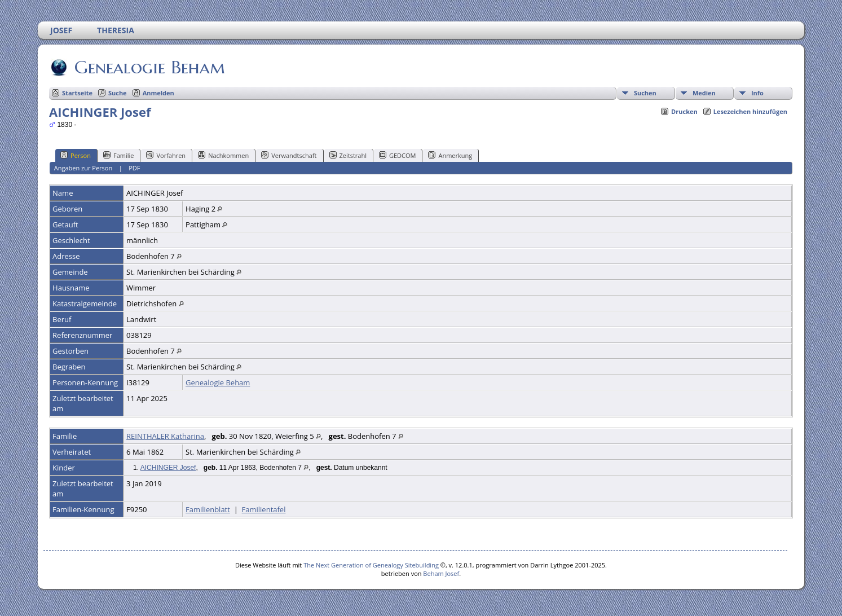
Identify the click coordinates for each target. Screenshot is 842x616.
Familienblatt (208, 509)
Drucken (684, 111)
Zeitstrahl (348, 155)
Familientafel (264, 509)
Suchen (645, 93)
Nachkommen (223, 155)
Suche (118, 93)
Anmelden (158, 93)
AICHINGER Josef (168, 468)
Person (76, 155)
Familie (118, 155)
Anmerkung (450, 155)
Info (757, 93)
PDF (134, 168)
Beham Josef (441, 573)
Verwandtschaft (289, 155)
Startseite (77, 93)
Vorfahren (166, 155)
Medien (704, 93)
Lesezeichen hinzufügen (750, 111)
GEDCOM (397, 155)
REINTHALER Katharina (165, 436)
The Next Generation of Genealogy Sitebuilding (371, 565)
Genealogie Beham (149, 67)
